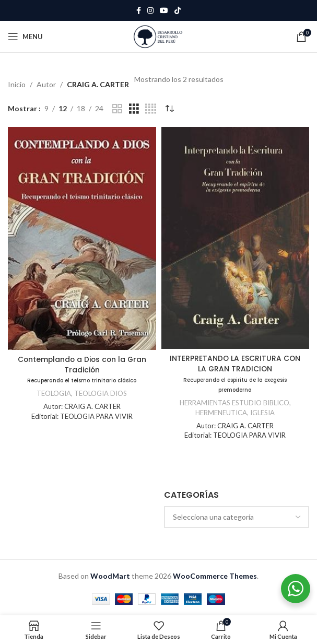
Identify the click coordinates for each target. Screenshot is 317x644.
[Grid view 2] (117, 109)
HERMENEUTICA (221, 413)
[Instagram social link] (150, 11)
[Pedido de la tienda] (169, 109)
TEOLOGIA (54, 393)
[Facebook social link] (139, 11)
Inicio (17, 84)
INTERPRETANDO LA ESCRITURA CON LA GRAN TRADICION (235, 373)
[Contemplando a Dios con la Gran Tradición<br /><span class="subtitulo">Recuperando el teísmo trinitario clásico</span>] (82, 238)
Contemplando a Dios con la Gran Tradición (82, 369)
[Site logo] (158, 36)
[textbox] (237, 517)
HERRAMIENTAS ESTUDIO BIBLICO (234, 403)
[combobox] (237, 517)
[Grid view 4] (151, 109)
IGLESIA (263, 413)
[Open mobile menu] (25, 37)
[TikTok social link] (178, 11)
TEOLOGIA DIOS (101, 393)
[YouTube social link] (164, 11)
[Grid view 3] (134, 109)
